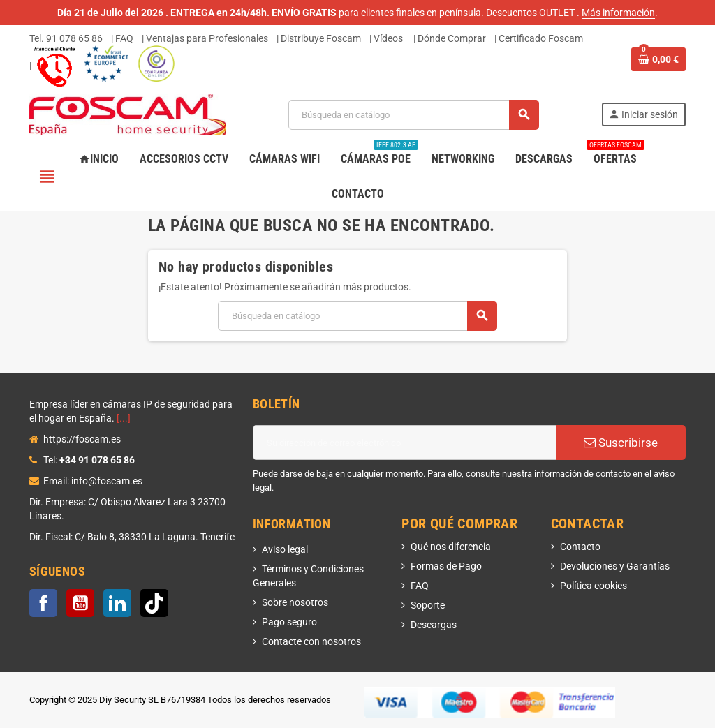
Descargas (434, 625)
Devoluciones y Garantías (615, 566)
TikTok (154, 603)
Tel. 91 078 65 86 (66, 38)
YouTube (80, 603)
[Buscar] (413, 115)
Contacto (580, 547)
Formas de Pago (446, 566)
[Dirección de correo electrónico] (404, 443)
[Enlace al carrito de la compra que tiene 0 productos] (658, 59)
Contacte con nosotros (311, 641)
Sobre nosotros (295, 602)
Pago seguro (289, 622)
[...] (124, 418)
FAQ (420, 586)
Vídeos (388, 38)
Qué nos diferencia (451, 547)
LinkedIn (117, 603)
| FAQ (122, 38)
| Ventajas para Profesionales (205, 38)
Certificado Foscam (541, 38)
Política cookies (594, 586)
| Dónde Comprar (450, 38)
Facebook (43, 603)
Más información (618, 13)
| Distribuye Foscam (319, 38)
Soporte (428, 605)
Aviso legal (285, 549)
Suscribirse (621, 443)
